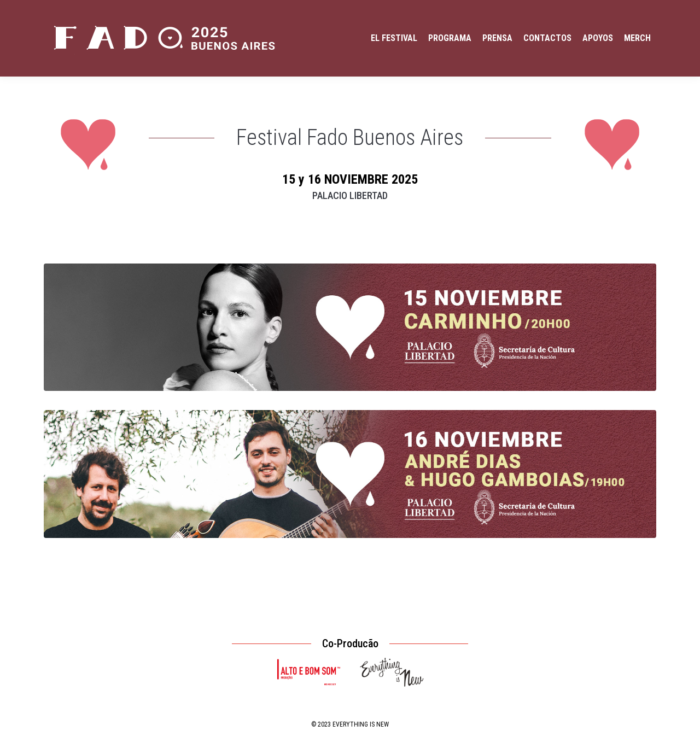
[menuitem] (394, 38)
